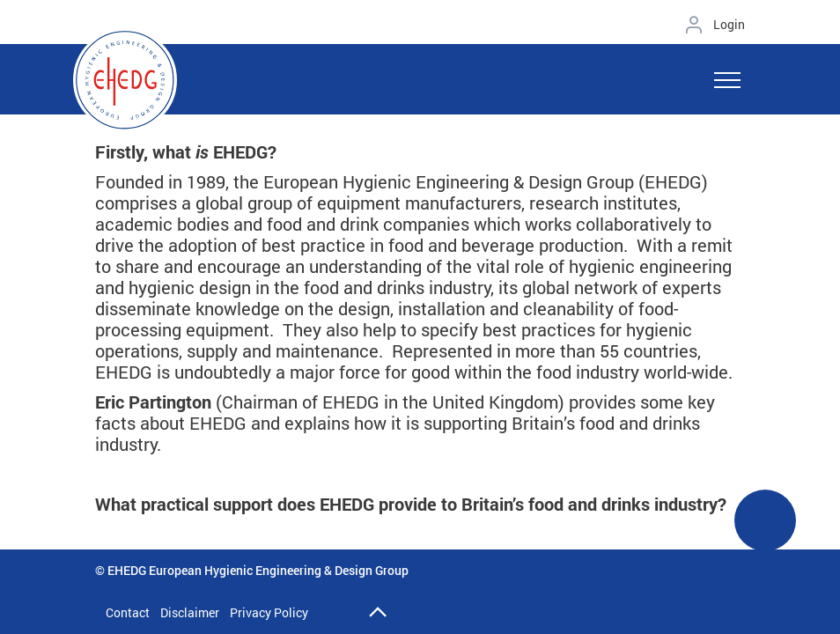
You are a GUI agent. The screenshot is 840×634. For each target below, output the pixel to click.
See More (765, 531)
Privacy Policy (269, 612)
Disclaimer (190, 612)
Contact (128, 612)
